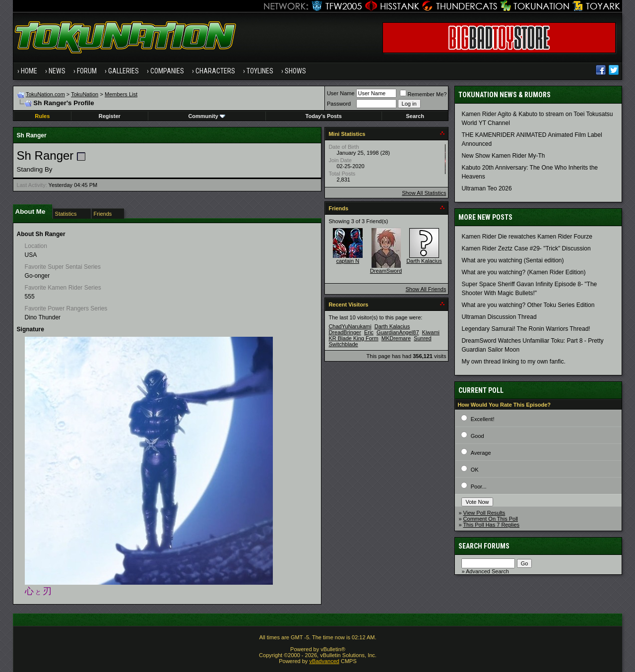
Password (339, 104)
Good (477, 436)
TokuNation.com (45, 94)
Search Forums (484, 546)
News (57, 71)
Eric (369, 332)
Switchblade (343, 344)
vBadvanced (324, 661)
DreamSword (386, 271)
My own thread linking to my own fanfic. (513, 362)
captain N (348, 261)
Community (207, 116)
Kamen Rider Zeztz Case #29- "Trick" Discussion (526, 248)
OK (475, 470)
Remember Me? (423, 94)
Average (481, 453)
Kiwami (431, 332)
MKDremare (396, 338)
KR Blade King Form (353, 338)
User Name (341, 93)
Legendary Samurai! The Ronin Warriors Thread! (526, 329)
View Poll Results (484, 513)
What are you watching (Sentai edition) (512, 260)
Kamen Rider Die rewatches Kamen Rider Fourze (527, 237)
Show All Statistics (424, 193)
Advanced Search (487, 571)
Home (29, 71)
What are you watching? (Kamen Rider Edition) (523, 272)
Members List (121, 94)
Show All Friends (426, 289)
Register (110, 116)
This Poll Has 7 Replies (491, 525)
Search (415, 116)
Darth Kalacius (424, 261)
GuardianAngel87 (398, 332)
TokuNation (85, 94)
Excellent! (483, 419)
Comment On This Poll (491, 519)
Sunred (422, 338)
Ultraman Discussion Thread (499, 317)
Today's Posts (324, 116)
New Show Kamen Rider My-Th (503, 156)
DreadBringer (345, 332)
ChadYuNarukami (350, 326)
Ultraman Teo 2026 (486, 188)
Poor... (479, 487)
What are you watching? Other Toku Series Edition (528, 305)
